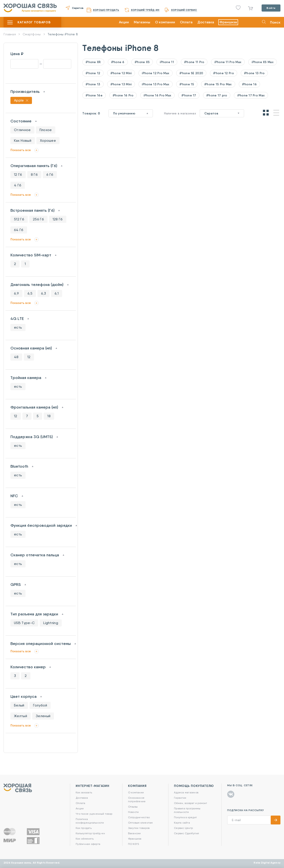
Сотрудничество (139, 817)
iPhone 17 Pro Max (251, 95)
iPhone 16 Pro (123, 95)
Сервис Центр (183, 828)
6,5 (30, 293)
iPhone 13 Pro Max (156, 84)
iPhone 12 (93, 73)
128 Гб (58, 219)
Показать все (21, 150)
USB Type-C (24, 623)
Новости (133, 812)
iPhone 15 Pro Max (218, 84)
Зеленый (43, 716)
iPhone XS (142, 62)
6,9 (16, 293)
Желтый (21, 716)
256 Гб (38, 219)
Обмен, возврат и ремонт (191, 803)
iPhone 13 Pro (254, 73)
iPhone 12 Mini (121, 73)
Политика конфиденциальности (90, 821)
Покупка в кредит (185, 817)
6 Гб (50, 175)
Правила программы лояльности (187, 810)
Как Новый (23, 141)
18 (49, 416)
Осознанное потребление (137, 799)
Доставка (206, 22)
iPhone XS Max (263, 62)
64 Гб (19, 230)
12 (29, 357)
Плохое (46, 130)
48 (16, 357)
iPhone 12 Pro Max (156, 73)
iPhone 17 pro (217, 95)
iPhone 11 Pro (194, 62)
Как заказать (84, 792)
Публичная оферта (88, 844)
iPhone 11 (167, 62)
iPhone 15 (187, 84)
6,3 (43, 293)
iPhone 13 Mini (121, 84)
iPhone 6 (118, 62)
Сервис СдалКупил (186, 833)
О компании (165, 22)
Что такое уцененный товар (94, 814)
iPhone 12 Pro (224, 73)
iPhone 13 (93, 84)
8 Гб (34, 175)
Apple (19, 100)
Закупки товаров (139, 828)
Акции (124, 22)
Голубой (40, 705)
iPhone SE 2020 (191, 73)
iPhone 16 (249, 84)
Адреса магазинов (186, 792)
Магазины (142, 22)
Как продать (84, 828)
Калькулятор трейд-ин (90, 833)
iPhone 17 (189, 95)
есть (18, 327)
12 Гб (18, 175)
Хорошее (48, 141)
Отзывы (133, 807)
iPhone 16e (94, 95)
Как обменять (85, 839)
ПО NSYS (134, 844)
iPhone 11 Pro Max (228, 62)
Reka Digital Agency (267, 863)
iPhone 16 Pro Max (157, 95)
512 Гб (19, 219)
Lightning (51, 623)
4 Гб (18, 185)
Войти (271, 8)
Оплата (186, 22)
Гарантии (180, 798)
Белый (19, 705)
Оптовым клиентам (140, 823)
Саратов (78, 8)
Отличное (22, 130)
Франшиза (228, 22)
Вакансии (134, 833)
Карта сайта (182, 823)
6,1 (57, 293)
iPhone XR (93, 62)
